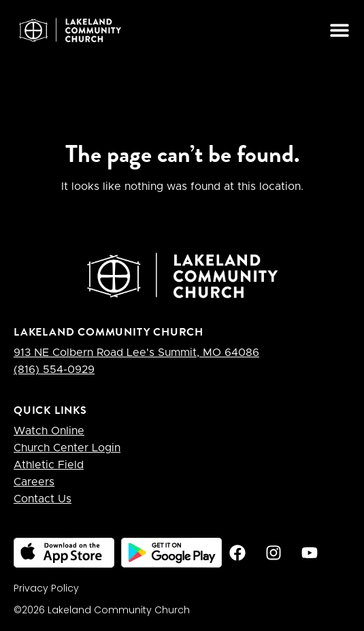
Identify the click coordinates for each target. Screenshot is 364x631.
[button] (339, 30)
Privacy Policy (46, 588)
